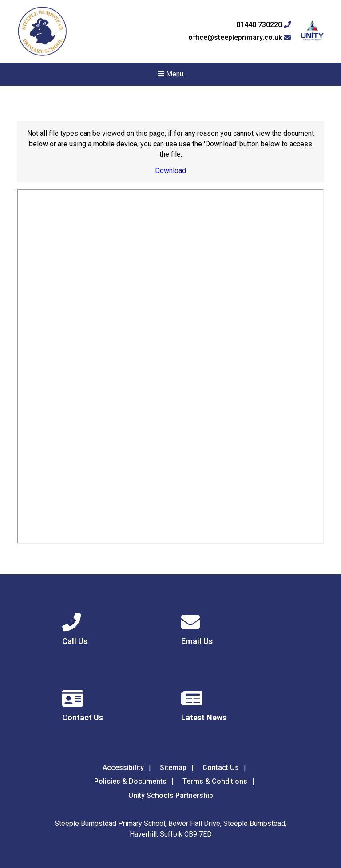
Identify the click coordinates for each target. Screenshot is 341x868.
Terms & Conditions (215, 781)
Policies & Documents (130, 781)
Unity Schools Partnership (171, 795)
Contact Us (221, 768)
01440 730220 (264, 25)
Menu (171, 74)
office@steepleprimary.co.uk (240, 38)
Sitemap (173, 768)
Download (170, 171)
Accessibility (123, 768)
